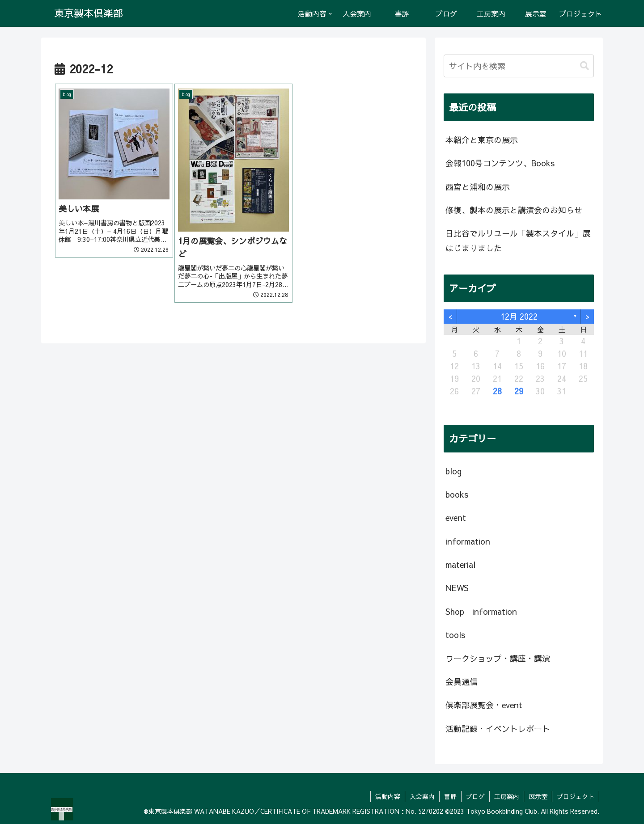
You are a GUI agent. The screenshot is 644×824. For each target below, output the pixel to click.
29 (519, 391)
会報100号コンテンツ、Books (500, 163)
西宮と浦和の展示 (478, 187)
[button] (585, 66)
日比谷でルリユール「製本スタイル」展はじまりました (518, 240)
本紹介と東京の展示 (482, 140)
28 (497, 391)
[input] (519, 66)
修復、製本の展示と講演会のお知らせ (514, 210)
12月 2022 (519, 316)
